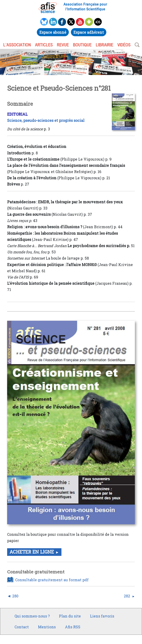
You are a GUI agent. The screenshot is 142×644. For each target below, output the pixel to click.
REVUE (63, 45)
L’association (17, 45)
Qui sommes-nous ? (32, 616)
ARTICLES (44, 45)
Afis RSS (73, 627)
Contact (22, 627)
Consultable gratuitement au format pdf (52, 580)
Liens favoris (102, 616)
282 (127, 596)
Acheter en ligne (32, 552)
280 (15, 596)
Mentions (47, 627)
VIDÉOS (124, 45)
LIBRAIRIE (104, 45)
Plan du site (70, 616)
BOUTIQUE (82, 45)
